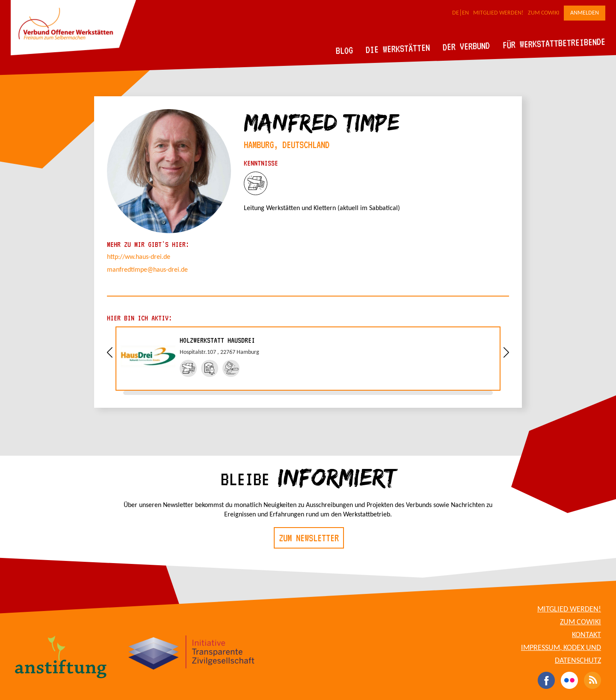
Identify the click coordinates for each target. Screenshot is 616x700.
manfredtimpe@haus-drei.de (147, 270)
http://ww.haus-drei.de (139, 257)
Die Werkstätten (398, 49)
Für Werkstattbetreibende (554, 43)
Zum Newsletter (309, 538)
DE (456, 13)
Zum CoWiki (544, 13)
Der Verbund (466, 46)
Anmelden (585, 13)
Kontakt (586, 635)
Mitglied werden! (498, 13)
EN (465, 13)
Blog (345, 50)
